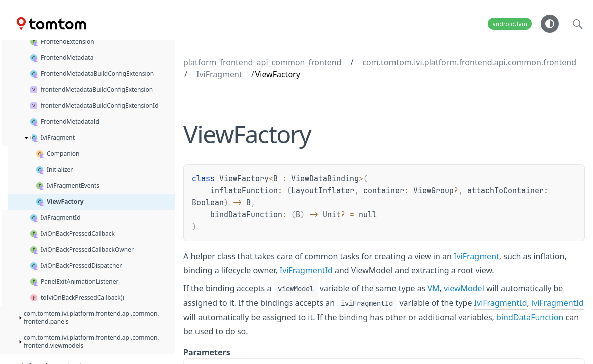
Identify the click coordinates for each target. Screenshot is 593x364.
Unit (332, 215)
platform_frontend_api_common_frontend (262, 62)
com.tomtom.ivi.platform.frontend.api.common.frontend (469, 62)
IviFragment (219, 74)
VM (433, 288)
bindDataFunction (530, 317)
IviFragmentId (306, 270)
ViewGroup (433, 191)
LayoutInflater (323, 191)
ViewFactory (244, 179)
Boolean (208, 203)
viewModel (464, 288)
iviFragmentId (558, 303)
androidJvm (510, 24)
